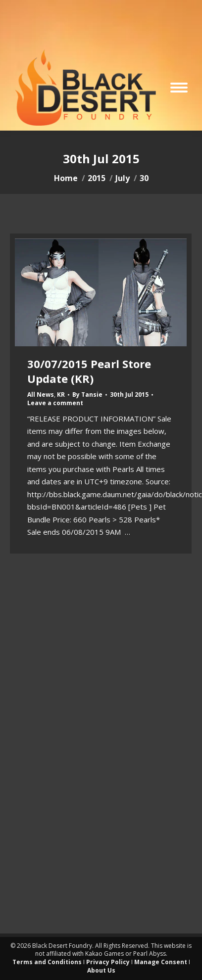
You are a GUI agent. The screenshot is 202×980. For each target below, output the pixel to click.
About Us (101, 970)
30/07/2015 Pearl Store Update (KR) (89, 371)
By (87, 395)
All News (41, 395)
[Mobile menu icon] (179, 88)
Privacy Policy (108, 962)
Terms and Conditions (47, 962)
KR (61, 395)
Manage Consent (161, 962)
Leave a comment (55, 403)
